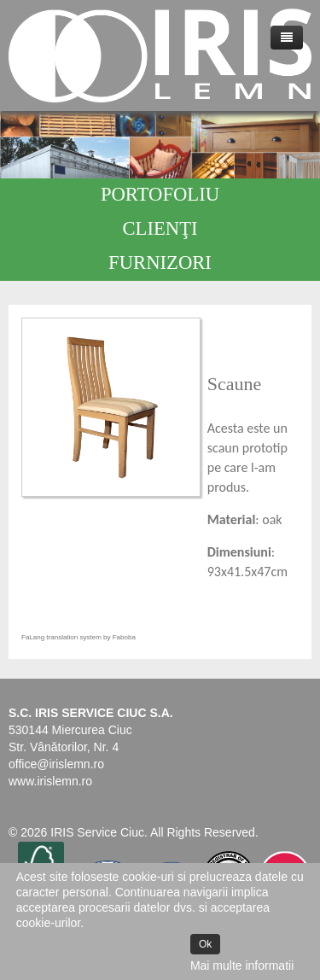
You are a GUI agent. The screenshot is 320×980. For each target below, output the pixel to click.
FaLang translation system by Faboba (79, 637)
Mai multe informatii (242, 965)
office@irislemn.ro (56, 764)
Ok (205, 944)
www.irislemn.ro (50, 781)
